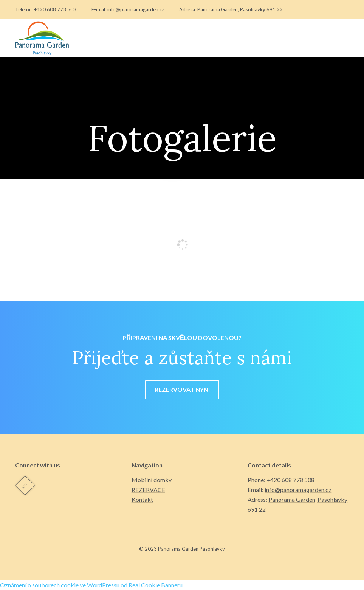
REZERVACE (148, 490)
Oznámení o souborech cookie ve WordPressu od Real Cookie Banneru (91, 585)
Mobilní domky (152, 480)
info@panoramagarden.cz (136, 9)
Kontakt (142, 499)
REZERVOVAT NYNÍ (182, 389)
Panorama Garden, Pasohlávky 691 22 (240, 9)
